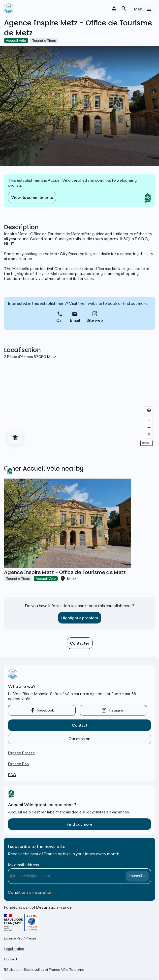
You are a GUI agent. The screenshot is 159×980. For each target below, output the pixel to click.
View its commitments (32, 197)
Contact (80, 725)
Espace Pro (18, 764)
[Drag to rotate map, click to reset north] (149, 434)
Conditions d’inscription (30, 892)
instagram (117, 710)
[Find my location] (149, 410)
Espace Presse (21, 753)
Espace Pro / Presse (20, 938)
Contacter (80, 643)
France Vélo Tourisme (67, 970)
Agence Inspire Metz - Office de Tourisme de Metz (65, 572)
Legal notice (14, 949)
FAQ (12, 775)
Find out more (80, 824)
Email (75, 320)
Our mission (79, 739)
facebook (46, 710)
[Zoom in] (149, 420)
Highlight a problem (80, 618)
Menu (139, 9)
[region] (79, 404)
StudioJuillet (34, 970)
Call (60, 320)
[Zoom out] (149, 427)
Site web (95, 320)
